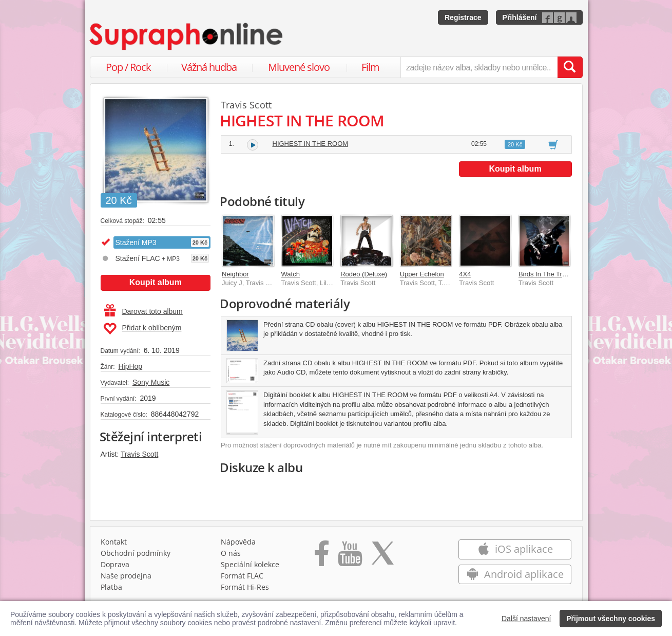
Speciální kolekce (250, 564)
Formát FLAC (242, 576)
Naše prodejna (126, 576)
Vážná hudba (209, 67)
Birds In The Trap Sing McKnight (567, 274)
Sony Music (151, 382)
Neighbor (235, 274)
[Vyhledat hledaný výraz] (570, 67)
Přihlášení (520, 17)
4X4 (465, 274)
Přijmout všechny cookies (611, 619)
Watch (291, 274)
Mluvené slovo (299, 67)
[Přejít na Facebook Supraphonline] (322, 557)
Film (370, 67)
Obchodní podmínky (136, 553)
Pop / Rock (128, 67)
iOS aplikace (515, 549)
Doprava (115, 564)
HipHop (130, 366)
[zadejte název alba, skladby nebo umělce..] (479, 67)
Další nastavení (526, 619)
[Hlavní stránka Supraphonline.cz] (187, 36)
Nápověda (238, 542)
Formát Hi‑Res (245, 587)
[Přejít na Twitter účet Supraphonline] (382, 557)
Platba (111, 587)
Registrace (463, 17)
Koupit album (156, 282)
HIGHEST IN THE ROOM (311, 144)
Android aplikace (515, 574)
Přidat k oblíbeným (142, 329)
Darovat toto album (143, 311)
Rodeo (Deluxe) (364, 274)
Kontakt (114, 542)
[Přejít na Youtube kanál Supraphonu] (350, 557)
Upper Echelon (422, 274)
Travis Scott (139, 454)
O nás (231, 553)
